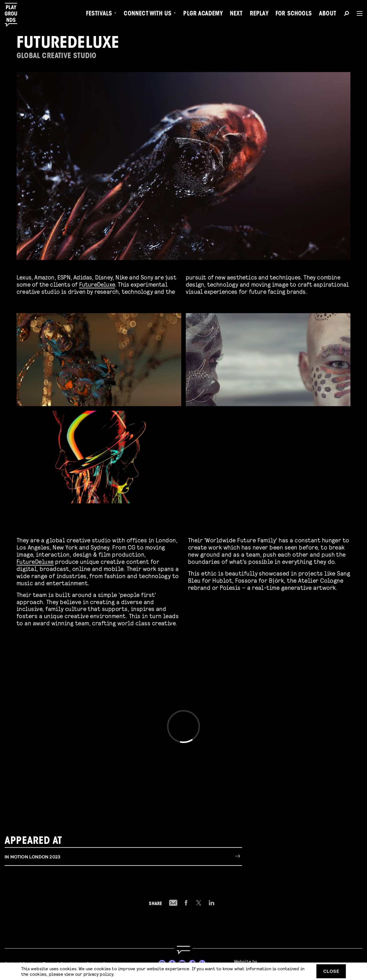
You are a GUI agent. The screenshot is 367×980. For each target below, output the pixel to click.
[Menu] (357, 13)
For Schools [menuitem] (294, 14)
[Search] (346, 14)
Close (331, 971)
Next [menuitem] (236, 14)
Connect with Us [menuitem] (148, 14)
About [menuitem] (328, 14)
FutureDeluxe (97, 284)
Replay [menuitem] (259, 14)
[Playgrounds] (14, 15)
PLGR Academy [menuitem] (203, 14)
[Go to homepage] (183, 950)
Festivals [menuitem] (99, 14)
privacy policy (98, 974)
